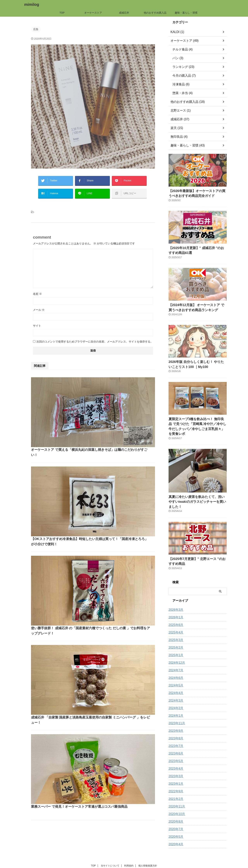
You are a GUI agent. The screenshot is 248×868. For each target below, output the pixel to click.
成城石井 (124, 13)
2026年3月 (175, 591)
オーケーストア (93, 13)
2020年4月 (175, 826)
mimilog (32, 4)
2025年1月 (175, 637)
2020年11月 (176, 788)
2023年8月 (175, 720)
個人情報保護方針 (148, 847)
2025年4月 (175, 614)
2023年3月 (175, 758)
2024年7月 (175, 652)
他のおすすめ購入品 (155, 13)
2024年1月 (175, 697)
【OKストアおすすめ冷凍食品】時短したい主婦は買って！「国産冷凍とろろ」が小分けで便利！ (121, 422)
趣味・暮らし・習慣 (186, 13)
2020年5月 (175, 818)
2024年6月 (175, 659)
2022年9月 (175, 773)
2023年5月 (175, 743)
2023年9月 (175, 712)
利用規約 (129, 847)
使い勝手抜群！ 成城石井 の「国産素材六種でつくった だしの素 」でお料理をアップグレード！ (121, 463)
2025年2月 (175, 629)
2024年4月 (175, 674)
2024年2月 (175, 690)
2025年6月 (175, 606)
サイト (37, 322)
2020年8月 (175, 803)
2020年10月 (176, 795)
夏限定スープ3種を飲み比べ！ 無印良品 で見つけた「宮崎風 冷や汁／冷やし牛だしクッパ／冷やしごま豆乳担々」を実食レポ (197, 418)
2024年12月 (176, 644)
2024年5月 (175, 667)
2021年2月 (175, 780)
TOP (62, 13)
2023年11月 (176, 705)
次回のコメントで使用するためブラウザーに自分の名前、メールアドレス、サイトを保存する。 (95, 338)
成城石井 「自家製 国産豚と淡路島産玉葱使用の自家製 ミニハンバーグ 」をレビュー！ (121, 503)
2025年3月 (175, 621)
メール (39, 306)
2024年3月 (175, 682)
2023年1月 (175, 765)
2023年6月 (175, 735)
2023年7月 (175, 727)
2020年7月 (175, 811)
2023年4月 (175, 750)
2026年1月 (175, 599)
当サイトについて (110, 847)
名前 (37, 290)
